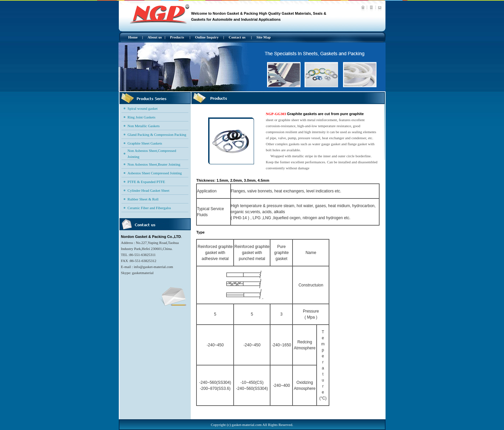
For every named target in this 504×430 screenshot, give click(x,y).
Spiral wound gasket (143, 108)
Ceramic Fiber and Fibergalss (149, 208)
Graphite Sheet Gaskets (145, 143)
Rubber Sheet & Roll (143, 199)
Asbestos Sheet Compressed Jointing (155, 173)
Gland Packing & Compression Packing (157, 135)
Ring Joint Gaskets (141, 117)
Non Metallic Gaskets (144, 126)
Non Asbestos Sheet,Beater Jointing (154, 164)
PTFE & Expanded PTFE (146, 182)
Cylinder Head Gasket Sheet (148, 190)
